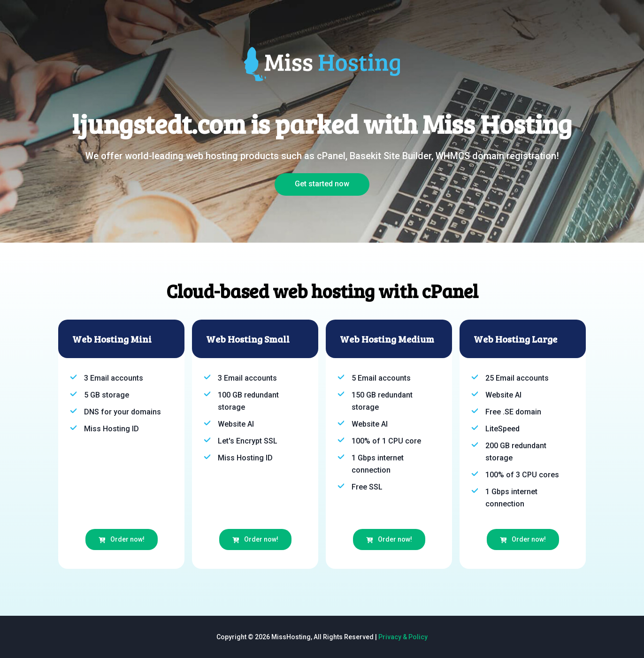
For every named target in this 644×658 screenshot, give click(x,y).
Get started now (322, 184)
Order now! (122, 539)
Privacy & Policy (403, 637)
